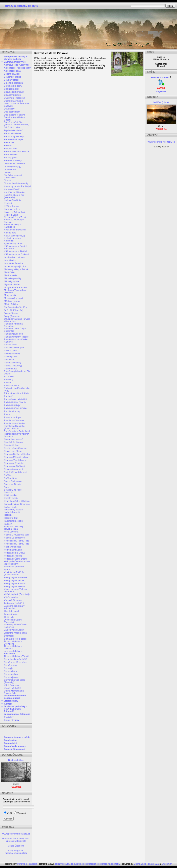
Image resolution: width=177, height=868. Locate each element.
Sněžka (8, 475)
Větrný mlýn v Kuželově (16, 577)
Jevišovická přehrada (14, 163)
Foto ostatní (10, 743)
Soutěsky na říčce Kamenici (13, 491)
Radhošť (8, 396)
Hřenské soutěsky (13, 160)
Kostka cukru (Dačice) (15, 230)
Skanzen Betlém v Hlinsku (17, 454)
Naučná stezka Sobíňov (16, 307)
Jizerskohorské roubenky (16, 183)
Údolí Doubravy (12, 685)
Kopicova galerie (12, 209)
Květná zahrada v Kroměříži (13, 239)
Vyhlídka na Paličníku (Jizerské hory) (15, 573)
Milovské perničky (13, 278)
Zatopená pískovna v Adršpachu (14, 607)
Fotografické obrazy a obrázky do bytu (15, 58)
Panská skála (11, 345)
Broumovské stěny (13, 86)
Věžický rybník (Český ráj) (17, 594)
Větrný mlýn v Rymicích (16, 583)
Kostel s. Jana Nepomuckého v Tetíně (15, 216)
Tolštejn (8, 515)
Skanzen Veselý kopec (15, 460)
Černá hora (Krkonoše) (15, 662)
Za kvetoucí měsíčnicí (15, 603)
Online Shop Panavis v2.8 (147, 864)
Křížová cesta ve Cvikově (16, 254)
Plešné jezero (11, 357)
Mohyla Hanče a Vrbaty (15, 287)
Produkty (9, 717)
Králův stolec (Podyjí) (14, 236)
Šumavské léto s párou (15, 639)
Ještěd (7, 172)
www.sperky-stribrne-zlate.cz (16, 834)
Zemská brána (11, 614)
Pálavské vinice (12, 385)
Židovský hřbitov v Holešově (13, 647)
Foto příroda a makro (15, 746)
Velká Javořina (11, 532)
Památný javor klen (13, 334)
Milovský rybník (12, 281)
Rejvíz (7, 414)
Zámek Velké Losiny (14, 630)
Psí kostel (9, 376)
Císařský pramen (12, 95)
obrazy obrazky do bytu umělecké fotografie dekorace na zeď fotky (88, 864)
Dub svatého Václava (14, 115)
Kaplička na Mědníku (14, 192)
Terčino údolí (10, 507)
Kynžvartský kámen (14, 243)
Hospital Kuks (11, 148)
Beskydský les (16, 760)
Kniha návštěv (12, 720)
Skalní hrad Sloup (13, 451)
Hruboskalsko (11, 154)
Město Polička (11, 304)
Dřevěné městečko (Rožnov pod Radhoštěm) (17, 123)
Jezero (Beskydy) (13, 166)
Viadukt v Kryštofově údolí (17, 535)
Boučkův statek (12, 80)
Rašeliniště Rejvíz (13, 405)
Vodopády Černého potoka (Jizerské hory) (17, 563)
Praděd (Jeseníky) (13, 366)
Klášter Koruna (11, 206)
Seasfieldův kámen (13, 442)
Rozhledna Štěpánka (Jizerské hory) (14, 427)
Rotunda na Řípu (12, 417)
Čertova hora (10, 671)
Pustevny (9, 379)
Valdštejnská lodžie (13, 521)
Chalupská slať (11, 89)
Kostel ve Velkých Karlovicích (13, 226)
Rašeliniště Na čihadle (15, 402)
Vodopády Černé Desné (16, 559)
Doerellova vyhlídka (14, 101)
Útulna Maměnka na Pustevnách (14, 692)
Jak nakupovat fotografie (17, 714)
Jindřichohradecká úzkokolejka (13, 176)
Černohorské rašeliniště (16, 659)
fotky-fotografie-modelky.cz (14, 852)
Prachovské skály (13, 363)
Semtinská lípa (11, 445)
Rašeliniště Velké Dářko (16, 408)
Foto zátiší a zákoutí (15, 749)
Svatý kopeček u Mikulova (17, 501)
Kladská (8, 203)
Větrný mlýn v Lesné (14, 580)
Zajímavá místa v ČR (15, 62)
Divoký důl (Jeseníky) (15, 98)
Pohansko (9, 360)
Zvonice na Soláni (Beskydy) (13, 621)
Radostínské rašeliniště (15, 399)
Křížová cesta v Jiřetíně (15, 251)
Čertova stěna (11, 674)
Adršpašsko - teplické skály (17, 68)
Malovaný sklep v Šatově (16, 269)
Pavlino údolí (10, 351)
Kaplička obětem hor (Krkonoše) (14, 196)
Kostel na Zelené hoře (15, 212)
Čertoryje (9, 668)
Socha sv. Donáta (13, 484)
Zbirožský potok (12, 611)
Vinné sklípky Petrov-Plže (17, 541)
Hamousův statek (13, 133)
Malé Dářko (10, 272)
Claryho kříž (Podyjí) (14, 92)
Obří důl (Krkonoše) (14, 310)
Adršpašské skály (13, 71)
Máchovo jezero (12, 301)
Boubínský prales (12, 77)
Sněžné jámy (10, 478)
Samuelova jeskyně (14, 439)
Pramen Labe (11, 369)
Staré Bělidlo (10, 495)
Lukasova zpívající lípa (15, 266)
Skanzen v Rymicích (14, 463)
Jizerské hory (11, 701)
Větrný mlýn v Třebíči (14, 586)
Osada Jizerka (11, 313)
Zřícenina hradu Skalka (15, 633)
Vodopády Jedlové (13, 556)
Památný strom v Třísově (16, 337)
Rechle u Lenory (12, 411)
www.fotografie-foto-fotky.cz (161, 142)
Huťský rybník (11, 157)
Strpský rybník (11, 498)
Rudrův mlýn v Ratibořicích (17, 431)
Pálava (7, 382)
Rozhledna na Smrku (14, 423)
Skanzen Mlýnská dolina (16, 457)
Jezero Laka (10, 169)
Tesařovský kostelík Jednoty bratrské (14, 511)
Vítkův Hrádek (11, 597)
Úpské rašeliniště (12, 688)
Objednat (161, 91)
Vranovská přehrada (14, 567)
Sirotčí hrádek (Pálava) (15, 448)
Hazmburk (9, 142)
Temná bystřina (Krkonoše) (17, 504)
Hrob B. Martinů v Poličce (16, 151)
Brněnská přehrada (13, 83)
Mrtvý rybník (10, 295)
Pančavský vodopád (14, 348)
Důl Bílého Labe (12, 127)
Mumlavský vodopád (14, 298)
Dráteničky (9, 109)
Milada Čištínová (16, 846)
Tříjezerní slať (11, 518)
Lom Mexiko (10, 260)
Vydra (7, 570)
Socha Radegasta (13, 481)
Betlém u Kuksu (12, 74)
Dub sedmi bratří (12, 112)
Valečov (8, 524)
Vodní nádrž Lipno (13, 550)
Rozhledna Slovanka (14, 420)
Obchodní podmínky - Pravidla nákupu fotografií (15, 709)
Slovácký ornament (13, 469)
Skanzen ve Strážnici (14, 466)
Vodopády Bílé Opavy (15, 553)
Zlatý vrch (9, 617)
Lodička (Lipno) (161, 102)
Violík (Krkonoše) (12, 547)
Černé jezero (10, 665)
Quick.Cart (167, 864)
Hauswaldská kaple (14, 139)
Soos (7, 487)
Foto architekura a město (17, 737)
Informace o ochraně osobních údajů (15, 697)
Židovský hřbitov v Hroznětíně (13, 652)
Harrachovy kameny (14, 136)
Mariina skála (11, 275)
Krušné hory (10, 233)
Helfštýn (8, 145)
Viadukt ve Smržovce (14, 538)
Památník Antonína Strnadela (13, 325)
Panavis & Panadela (27, 864)
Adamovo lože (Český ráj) (17, 65)
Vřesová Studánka (13, 600)
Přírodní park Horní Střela (17, 393)
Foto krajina (10, 740)
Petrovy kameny (12, 354)
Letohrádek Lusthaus (14, 257)
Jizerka (8, 180)
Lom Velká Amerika (13, 263)
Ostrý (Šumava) (12, 316)
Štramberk (9, 636)
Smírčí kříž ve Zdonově (15, 472)
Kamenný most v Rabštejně (18, 186)
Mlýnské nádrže (12, 284)
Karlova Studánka (13, 200)
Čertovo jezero (11, 677)
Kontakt (8, 704)
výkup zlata (21, 841)
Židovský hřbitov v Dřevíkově (13, 643)
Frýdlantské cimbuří (14, 130)
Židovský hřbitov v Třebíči (17, 656)
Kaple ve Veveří (12, 189)
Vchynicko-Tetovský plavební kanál (14, 528)
